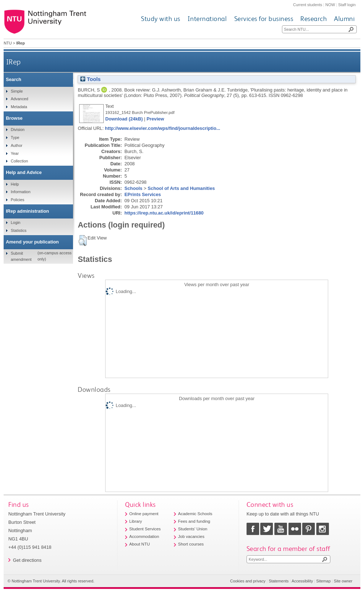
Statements (279, 581)
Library (136, 521)
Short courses (191, 544)
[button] (83, 241)
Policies (18, 200)
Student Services (145, 529)
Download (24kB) (124, 119)
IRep (14, 62)
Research (314, 19)
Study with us (161, 19)
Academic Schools (195, 514)
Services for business (264, 19)
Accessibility (302, 581)
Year (15, 153)
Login (16, 222)
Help (15, 184)
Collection (20, 161)
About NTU (140, 544)
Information (21, 192)
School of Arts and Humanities (181, 188)
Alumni (344, 19)
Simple (17, 91)
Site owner (343, 581)
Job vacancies (191, 536)
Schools (133, 188)
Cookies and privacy (248, 581)
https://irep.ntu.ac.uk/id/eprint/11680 (164, 213)
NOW (330, 5)
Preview (155, 119)
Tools (90, 79)
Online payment (144, 514)
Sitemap (324, 581)
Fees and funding (194, 521)
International (207, 19)
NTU (8, 43)
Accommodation (144, 536)
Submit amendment (21, 256)
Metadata (19, 107)
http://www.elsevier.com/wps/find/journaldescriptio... (162, 128)
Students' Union (193, 529)
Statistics (19, 230)
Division (18, 130)
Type (15, 137)
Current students (308, 5)
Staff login (347, 5)
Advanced (20, 99)
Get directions (27, 560)
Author (17, 145)
